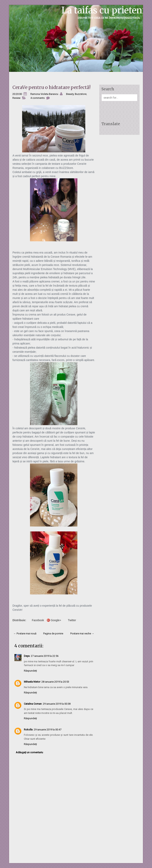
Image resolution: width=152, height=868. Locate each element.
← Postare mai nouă (25, 633)
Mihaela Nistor (32, 682)
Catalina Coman (33, 704)
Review (16, 98)
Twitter (72, 620)
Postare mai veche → (82, 633)
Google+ (56, 620)
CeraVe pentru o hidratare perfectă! (52, 87)
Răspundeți (30, 671)
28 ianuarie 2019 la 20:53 (55, 682)
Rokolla (28, 730)
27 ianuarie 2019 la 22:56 (45, 656)
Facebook (38, 620)
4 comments (38, 98)
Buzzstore (81, 94)
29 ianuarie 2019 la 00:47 (48, 730)
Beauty (70, 94)
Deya (27, 656)
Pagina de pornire (53, 633)
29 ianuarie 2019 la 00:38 (57, 704)
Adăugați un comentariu (29, 752)
